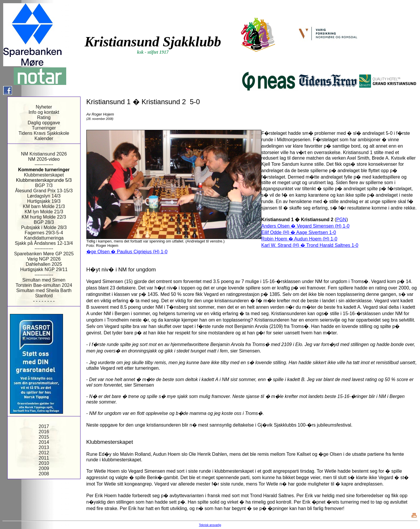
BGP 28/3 (44, 222)
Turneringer (44, 128)
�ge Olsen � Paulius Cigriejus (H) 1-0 (127, 252)
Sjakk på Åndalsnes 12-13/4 (44, 243)
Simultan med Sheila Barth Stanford (44, 293)
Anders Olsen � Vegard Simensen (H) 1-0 (305, 226)
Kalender (44, 138)
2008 (44, 474)
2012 (44, 453)
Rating (44, 117)
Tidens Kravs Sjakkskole (44, 133)
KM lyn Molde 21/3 (44, 212)
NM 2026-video (44, 159)
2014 (44, 442)
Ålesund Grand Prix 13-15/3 (44, 191)
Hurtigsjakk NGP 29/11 (44, 269)
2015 (44, 437)
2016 (44, 432)
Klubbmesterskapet (44, 175)
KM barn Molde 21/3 (44, 206)
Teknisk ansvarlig (210, 525)
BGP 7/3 (44, 185)
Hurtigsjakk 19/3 (44, 201)
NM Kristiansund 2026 (44, 154)
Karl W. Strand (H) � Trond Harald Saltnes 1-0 (310, 245)
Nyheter (44, 107)
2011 (44, 458)
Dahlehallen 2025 (44, 264)
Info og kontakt (44, 112)
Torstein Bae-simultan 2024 (44, 285)
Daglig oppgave (44, 123)
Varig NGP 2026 (44, 259)
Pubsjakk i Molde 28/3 (44, 227)
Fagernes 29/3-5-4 (44, 233)
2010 (44, 463)
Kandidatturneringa (44, 238)
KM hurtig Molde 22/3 (44, 217)
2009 (44, 468)
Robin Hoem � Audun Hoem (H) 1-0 (299, 239)
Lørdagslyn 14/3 (44, 196)
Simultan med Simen (44, 280)
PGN (341, 220)
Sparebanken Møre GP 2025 (44, 254)
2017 (44, 426)
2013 (44, 447)
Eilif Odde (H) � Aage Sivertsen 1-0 (299, 232)
